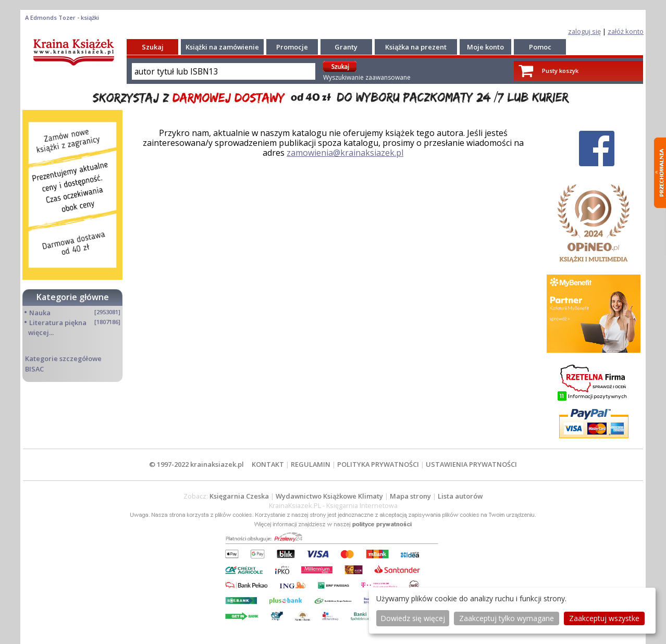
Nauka (40, 313)
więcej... (41, 332)
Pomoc (540, 47)
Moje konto (485, 47)
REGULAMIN (311, 464)
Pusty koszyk (560, 71)
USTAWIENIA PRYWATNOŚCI (471, 464)
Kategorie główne (73, 297)
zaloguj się (584, 31)
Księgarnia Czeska (239, 496)
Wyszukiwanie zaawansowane (367, 77)
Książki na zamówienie (222, 47)
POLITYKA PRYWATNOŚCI (378, 464)
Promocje (292, 47)
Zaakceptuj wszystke (604, 618)
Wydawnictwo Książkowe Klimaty (329, 496)
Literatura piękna (58, 323)
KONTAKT (268, 464)
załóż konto (626, 31)
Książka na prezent (416, 47)
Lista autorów (460, 496)
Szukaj (153, 47)
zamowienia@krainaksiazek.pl (345, 153)
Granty (346, 47)
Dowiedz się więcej (413, 618)
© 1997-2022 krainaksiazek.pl (196, 464)
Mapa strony (410, 496)
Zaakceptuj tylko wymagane (507, 618)
